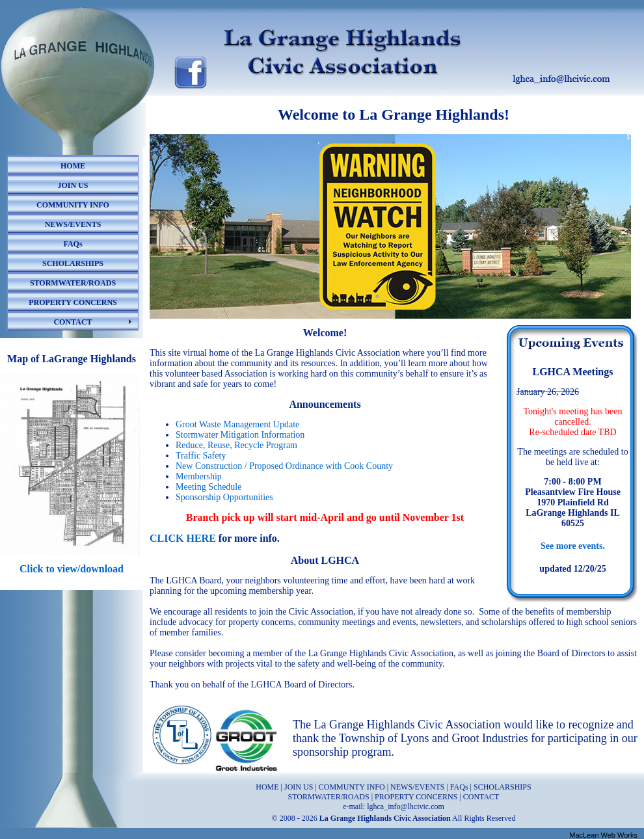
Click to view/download (72, 569)
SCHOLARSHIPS (73, 263)
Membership (199, 476)
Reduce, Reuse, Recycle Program (236, 445)
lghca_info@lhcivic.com (406, 806)
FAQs (73, 244)
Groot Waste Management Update (237, 424)
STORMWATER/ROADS (73, 283)
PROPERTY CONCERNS (73, 302)
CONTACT (73, 322)
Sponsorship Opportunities (224, 497)
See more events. (573, 546)
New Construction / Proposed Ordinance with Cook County (284, 466)
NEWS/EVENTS (73, 224)
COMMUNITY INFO (73, 205)
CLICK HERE (183, 538)
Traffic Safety (201, 456)
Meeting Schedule (208, 487)
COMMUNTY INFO (352, 787)
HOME (73, 166)
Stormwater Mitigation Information (240, 435)
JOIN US (73, 185)
